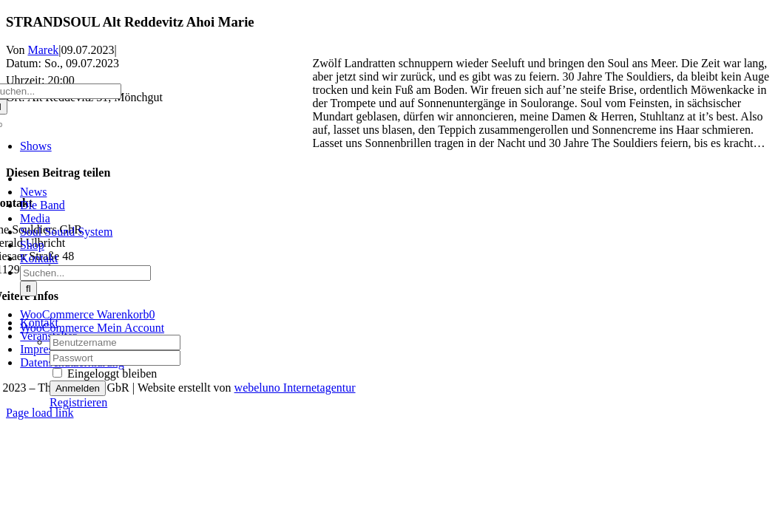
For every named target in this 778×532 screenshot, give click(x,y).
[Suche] (28, 289)
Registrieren (78, 402)
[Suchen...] (85, 273)
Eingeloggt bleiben (105, 374)
